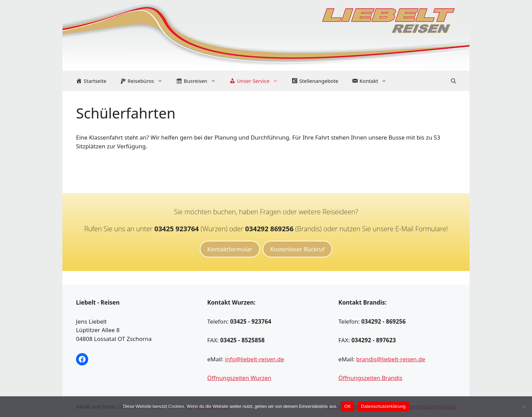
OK (348, 406)
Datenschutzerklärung (383, 406)
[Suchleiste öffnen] (453, 81)
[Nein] (524, 406)
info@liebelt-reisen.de (254, 359)
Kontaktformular (230, 249)
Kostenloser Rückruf (297, 249)
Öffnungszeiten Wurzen (239, 378)
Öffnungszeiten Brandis (370, 378)
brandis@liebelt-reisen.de (391, 359)
